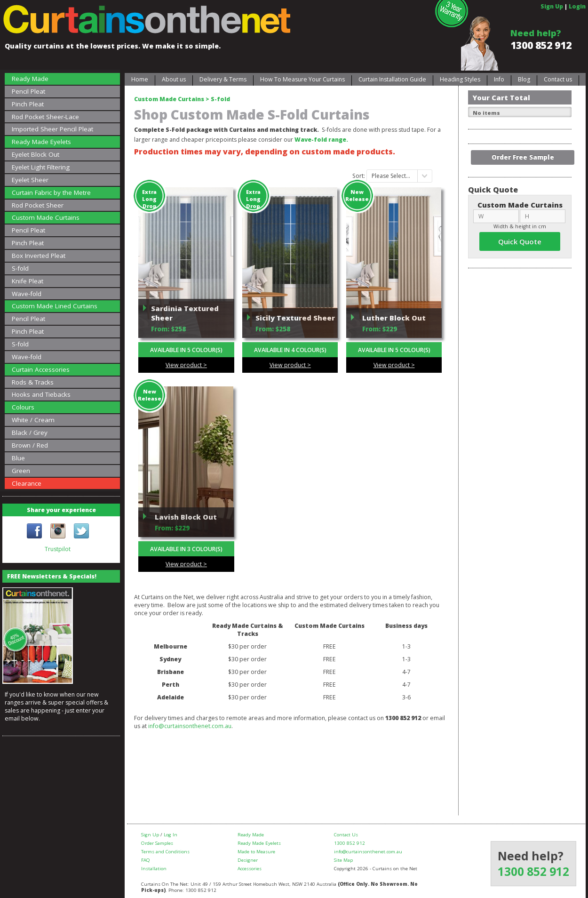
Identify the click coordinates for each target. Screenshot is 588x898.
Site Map (343, 860)
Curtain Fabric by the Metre (51, 192)
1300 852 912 (541, 45)
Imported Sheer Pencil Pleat (52, 129)
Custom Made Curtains (46, 217)
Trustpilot (58, 549)
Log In (171, 835)
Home (140, 79)
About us (174, 79)
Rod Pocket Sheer (38, 205)
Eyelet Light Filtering (41, 167)
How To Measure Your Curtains (302, 79)
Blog (524, 79)
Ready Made (30, 79)
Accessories (250, 869)
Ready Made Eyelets (41, 142)
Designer (248, 860)
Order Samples (157, 843)
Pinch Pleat (28, 104)
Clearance (27, 483)
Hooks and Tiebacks (41, 394)
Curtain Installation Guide (392, 79)
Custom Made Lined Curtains (55, 306)
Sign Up (552, 6)
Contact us (558, 79)
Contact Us (346, 835)
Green (21, 471)
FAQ (146, 860)
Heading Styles (460, 79)
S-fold (20, 268)
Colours (23, 407)
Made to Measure (256, 852)
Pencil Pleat (28, 91)
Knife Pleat (28, 281)
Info (499, 79)
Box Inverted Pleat (39, 256)
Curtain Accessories (41, 369)
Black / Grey (30, 433)
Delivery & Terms (223, 79)
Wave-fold (27, 294)
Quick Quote (520, 241)
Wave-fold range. (321, 140)
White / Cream (33, 420)
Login (577, 6)
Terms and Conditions (165, 852)
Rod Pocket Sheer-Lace (45, 117)
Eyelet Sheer (30, 180)
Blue (18, 458)
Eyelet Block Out (36, 154)
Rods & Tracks (33, 382)
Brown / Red (30, 445)
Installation (154, 869)
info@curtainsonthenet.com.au (190, 726)
